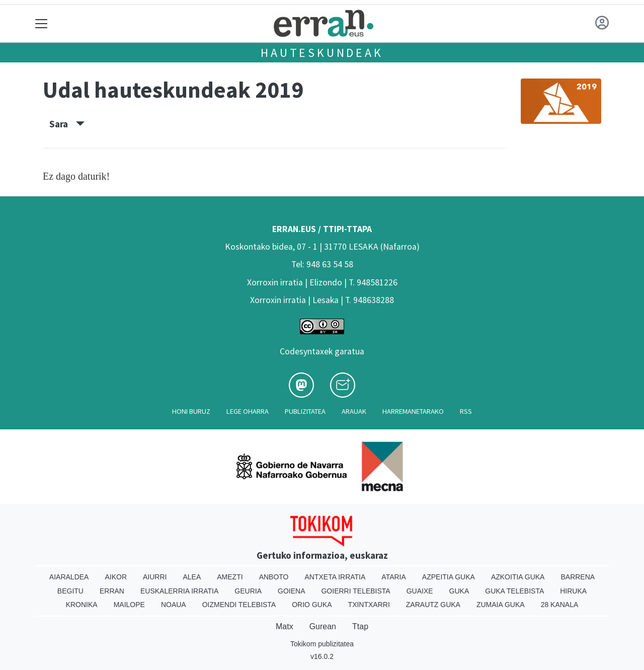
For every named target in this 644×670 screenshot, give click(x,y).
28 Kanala (560, 605)
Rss (466, 411)
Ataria (394, 577)
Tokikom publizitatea (322, 644)
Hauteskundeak (322, 53)
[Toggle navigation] (42, 23)
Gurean (323, 626)
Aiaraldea (69, 577)
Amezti (230, 577)
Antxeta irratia (335, 577)
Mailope (129, 605)
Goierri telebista (355, 591)
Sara (67, 124)
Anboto (274, 577)
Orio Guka (312, 605)
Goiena (291, 591)
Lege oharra (248, 411)
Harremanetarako (413, 411)
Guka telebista (514, 591)
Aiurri (155, 577)
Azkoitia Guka (518, 577)
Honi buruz (191, 411)
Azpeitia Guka (449, 577)
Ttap (360, 626)
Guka (459, 591)
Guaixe (420, 591)
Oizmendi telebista (239, 605)
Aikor (116, 577)
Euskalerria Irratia (179, 591)
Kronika (82, 605)
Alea (192, 577)
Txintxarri (369, 605)
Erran (112, 591)
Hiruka (573, 591)
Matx (285, 626)
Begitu (70, 591)
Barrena (578, 577)
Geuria (248, 591)
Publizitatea (305, 411)
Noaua (174, 605)
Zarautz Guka (433, 605)
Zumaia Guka (501, 605)
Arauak (354, 411)
